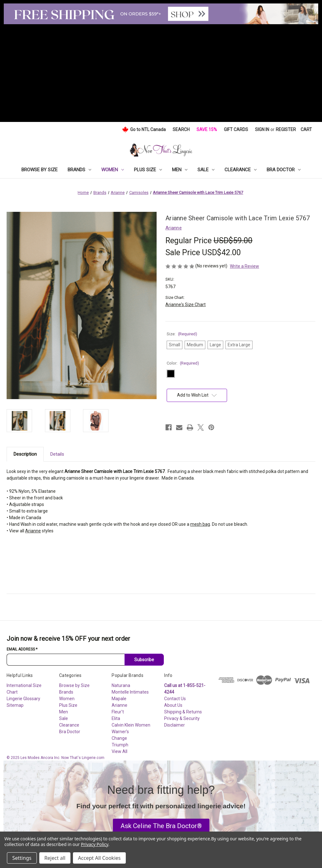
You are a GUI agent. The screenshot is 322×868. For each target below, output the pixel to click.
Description (25, 454)
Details (57, 454)
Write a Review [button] (244, 266)
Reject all (55, 858)
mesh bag (200, 524)
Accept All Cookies (99, 858)
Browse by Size (39, 170)
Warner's (120, 732)
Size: (182, 334)
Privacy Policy (94, 844)
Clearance (241, 170)
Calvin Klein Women (131, 725)
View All (119, 751)
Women (113, 170)
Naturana (121, 685)
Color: (183, 363)
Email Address (22, 649)
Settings (22, 858)
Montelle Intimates (130, 692)
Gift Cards (236, 129)
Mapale (119, 699)
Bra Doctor (284, 170)
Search (181, 129)
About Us (173, 705)
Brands (79, 170)
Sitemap (15, 705)
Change (119, 738)
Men (180, 170)
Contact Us (175, 699)
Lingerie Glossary (23, 699)
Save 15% (207, 129)
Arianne (33, 531)
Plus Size (148, 170)
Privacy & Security (182, 718)
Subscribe (144, 660)
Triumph (120, 745)
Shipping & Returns (183, 712)
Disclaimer (175, 725)
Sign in (262, 129)
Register (286, 129)
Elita (116, 718)
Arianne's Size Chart (186, 305)
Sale (206, 170)
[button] (161, 826)
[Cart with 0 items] (306, 130)
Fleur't (118, 712)
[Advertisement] (161, 71)
